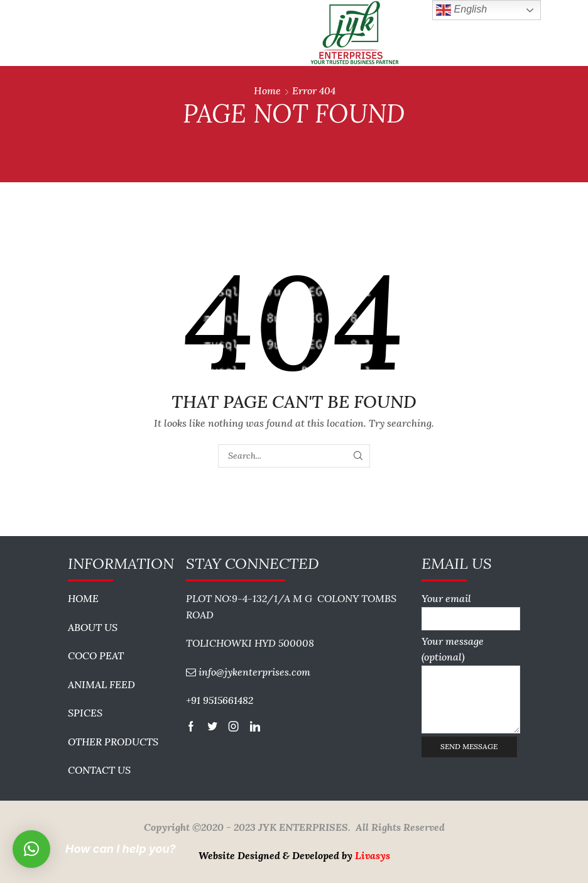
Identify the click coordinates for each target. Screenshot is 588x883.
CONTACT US (99, 770)
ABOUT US (93, 627)
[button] (31, 849)
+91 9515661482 (220, 700)
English (461, 10)
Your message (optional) (471, 684)
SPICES (85, 713)
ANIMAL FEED (101, 684)
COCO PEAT (96, 655)
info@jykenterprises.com (254, 672)
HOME (83, 598)
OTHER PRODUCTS (113, 742)
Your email (471, 608)
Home (267, 90)
